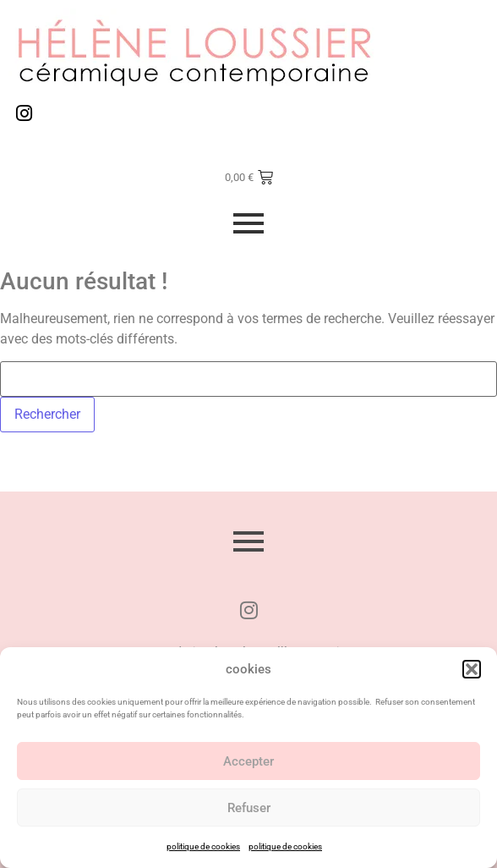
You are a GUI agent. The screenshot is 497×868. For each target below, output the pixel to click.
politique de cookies (203, 846)
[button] (472, 669)
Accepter (248, 761)
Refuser (249, 808)
